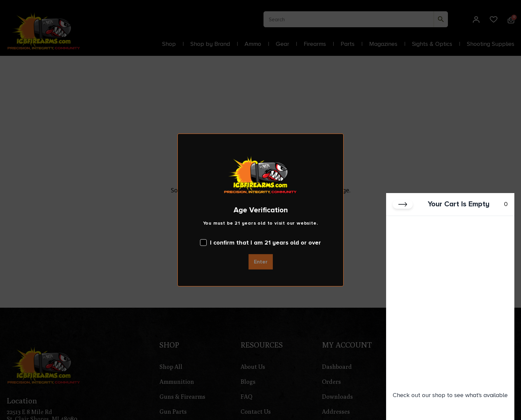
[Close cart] (403, 205)
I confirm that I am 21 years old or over (260, 243)
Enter (261, 262)
